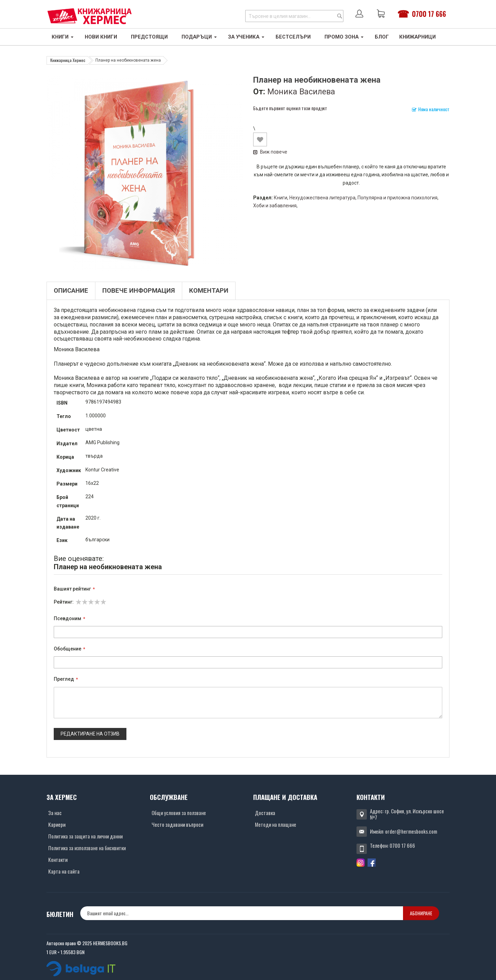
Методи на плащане (276, 824)
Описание (71, 291)
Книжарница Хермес (68, 60)
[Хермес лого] (90, 16)
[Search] (340, 16)
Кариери (57, 824)
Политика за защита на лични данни (85, 836)
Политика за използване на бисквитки (87, 848)
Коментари (209, 291)
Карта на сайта (64, 871)
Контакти (58, 859)
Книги (281, 198)
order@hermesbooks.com (411, 831)
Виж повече (270, 152)
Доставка (265, 813)
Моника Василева (301, 92)
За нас (55, 813)
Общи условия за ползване (179, 813)
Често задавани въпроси (177, 824)
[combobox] (294, 16)
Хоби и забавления (275, 206)
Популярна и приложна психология (397, 198)
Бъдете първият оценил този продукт (290, 108)
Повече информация (139, 291)
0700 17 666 (429, 14)
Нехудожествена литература (322, 198)
